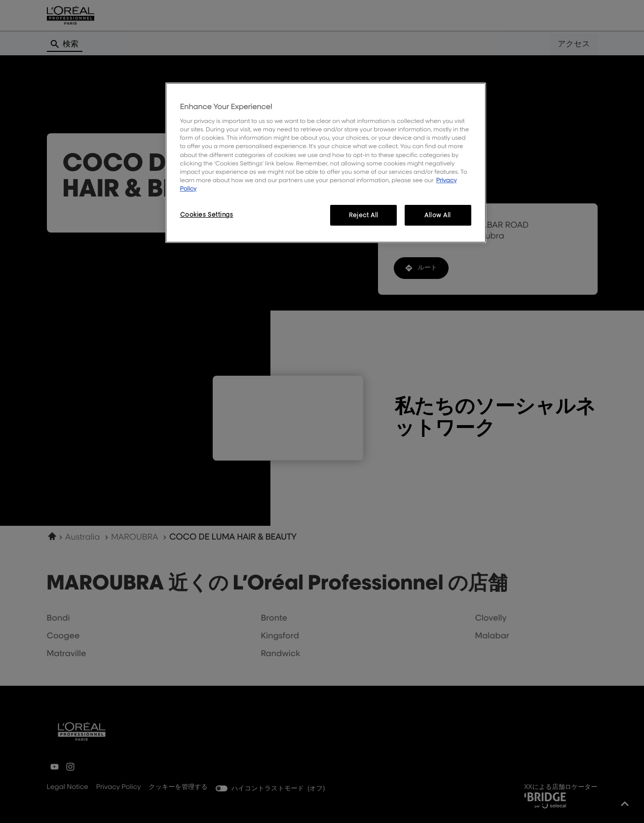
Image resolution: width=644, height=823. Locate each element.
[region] (326, 163)
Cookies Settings (207, 215)
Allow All (438, 215)
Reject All (364, 215)
